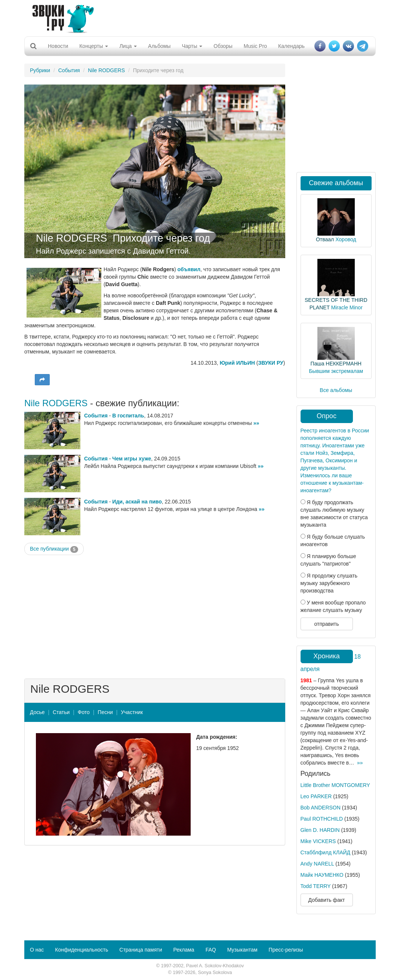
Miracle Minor (347, 307)
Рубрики (40, 70)
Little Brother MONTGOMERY (335, 785)
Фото (84, 712)
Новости (58, 46)
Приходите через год (161, 238)
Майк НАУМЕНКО (322, 875)
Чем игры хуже (132, 459)
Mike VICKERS (318, 841)
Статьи (61, 712)
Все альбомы (336, 390)
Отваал (325, 239)
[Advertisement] (197, 17)
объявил (189, 269)
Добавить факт (327, 900)
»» (256, 423)
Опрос (327, 416)
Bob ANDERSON (321, 808)
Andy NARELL (317, 864)
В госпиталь (128, 416)
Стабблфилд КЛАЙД (326, 852)
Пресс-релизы (286, 950)
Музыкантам (242, 950)
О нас (37, 950)
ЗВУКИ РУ (270, 363)
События (69, 70)
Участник (132, 712)
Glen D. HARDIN (320, 830)
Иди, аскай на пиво (137, 502)
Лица (128, 46)
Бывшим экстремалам (336, 371)
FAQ (211, 950)
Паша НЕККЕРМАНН (336, 364)
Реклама (184, 950)
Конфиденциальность (81, 950)
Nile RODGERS (106, 70)
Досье (37, 712)
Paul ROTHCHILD (322, 819)
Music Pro (255, 46)
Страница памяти (141, 950)
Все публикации (54, 549)
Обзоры (223, 46)
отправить (326, 624)
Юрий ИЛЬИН (237, 363)
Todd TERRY (316, 886)
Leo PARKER (316, 796)
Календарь (291, 46)
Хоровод (346, 239)
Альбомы (159, 46)
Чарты (192, 46)
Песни (105, 712)
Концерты (94, 46)
